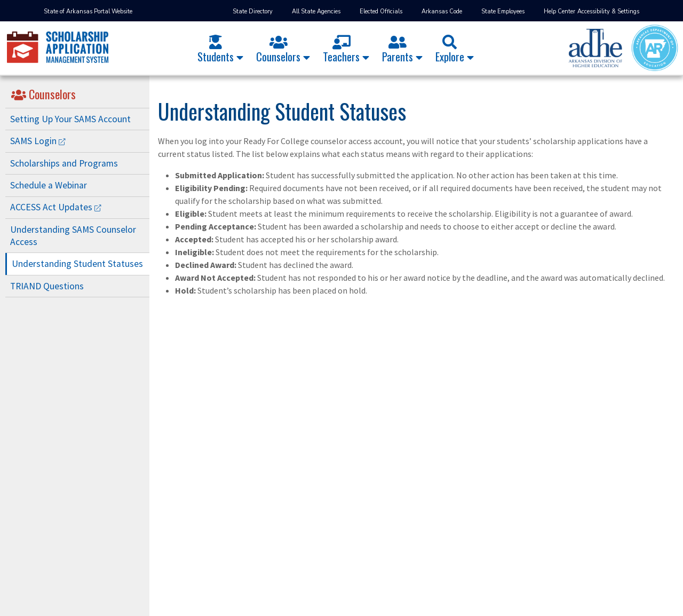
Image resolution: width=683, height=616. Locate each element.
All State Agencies (316, 11)
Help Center (559, 11)
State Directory (253, 11)
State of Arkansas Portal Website (88, 11)
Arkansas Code (442, 11)
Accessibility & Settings (608, 11)
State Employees (503, 11)
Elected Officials (381, 11)
